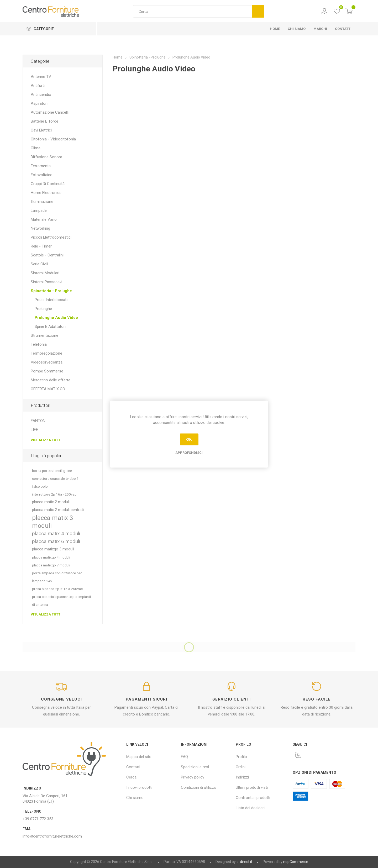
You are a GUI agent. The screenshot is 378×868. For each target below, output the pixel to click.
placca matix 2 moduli (51, 502)
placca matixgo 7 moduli (51, 565)
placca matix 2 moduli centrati (58, 510)
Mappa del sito (139, 757)
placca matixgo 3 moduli (53, 549)
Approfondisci (189, 452)
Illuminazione (42, 202)
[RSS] (298, 755)
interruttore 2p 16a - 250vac (54, 494)
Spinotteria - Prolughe (51, 291)
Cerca (258, 11)
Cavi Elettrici (41, 130)
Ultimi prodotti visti (252, 787)
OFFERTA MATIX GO (48, 389)
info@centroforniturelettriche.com (52, 836)
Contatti (133, 767)
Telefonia (39, 344)
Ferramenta (41, 166)
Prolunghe (43, 309)
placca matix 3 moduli (52, 522)
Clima (36, 148)
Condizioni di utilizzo (199, 787)
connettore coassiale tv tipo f (55, 478)
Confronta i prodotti (253, 798)
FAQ (184, 757)
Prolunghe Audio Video (56, 318)
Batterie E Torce (44, 121)
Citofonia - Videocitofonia (53, 139)
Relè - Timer (41, 246)
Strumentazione (44, 335)
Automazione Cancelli (50, 112)
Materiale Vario (44, 219)
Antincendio (41, 94)
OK (189, 439)
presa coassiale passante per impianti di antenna (61, 601)
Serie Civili (39, 264)
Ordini (241, 767)
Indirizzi (242, 777)
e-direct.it (244, 862)
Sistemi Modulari (45, 273)
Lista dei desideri (250, 808)
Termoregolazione (46, 353)
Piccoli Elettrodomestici (51, 237)
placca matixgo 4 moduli (51, 557)
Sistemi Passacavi (46, 282)
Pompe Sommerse (47, 371)
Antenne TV (41, 77)
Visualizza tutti (46, 440)
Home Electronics (46, 193)
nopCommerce (296, 862)
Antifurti (38, 86)
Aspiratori (39, 103)
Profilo (325, 11)
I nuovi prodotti (139, 787)
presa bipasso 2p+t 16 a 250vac (57, 589)
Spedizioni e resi (195, 767)
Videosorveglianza (47, 362)
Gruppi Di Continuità (48, 184)
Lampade (39, 211)
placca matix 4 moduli (56, 533)
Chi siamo (135, 798)
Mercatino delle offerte (51, 380)
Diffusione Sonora (46, 157)
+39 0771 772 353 (38, 819)
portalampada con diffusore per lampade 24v (57, 577)
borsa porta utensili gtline (52, 471)
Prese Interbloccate (52, 300)
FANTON (38, 421)
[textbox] (193, 11)
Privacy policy (193, 777)
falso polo (40, 486)
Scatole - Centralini (47, 255)
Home (118, 57)
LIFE (34, 430)
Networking (40, 228)
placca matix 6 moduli (56, 541)
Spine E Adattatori (50, 327)
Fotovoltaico (42, 175)
